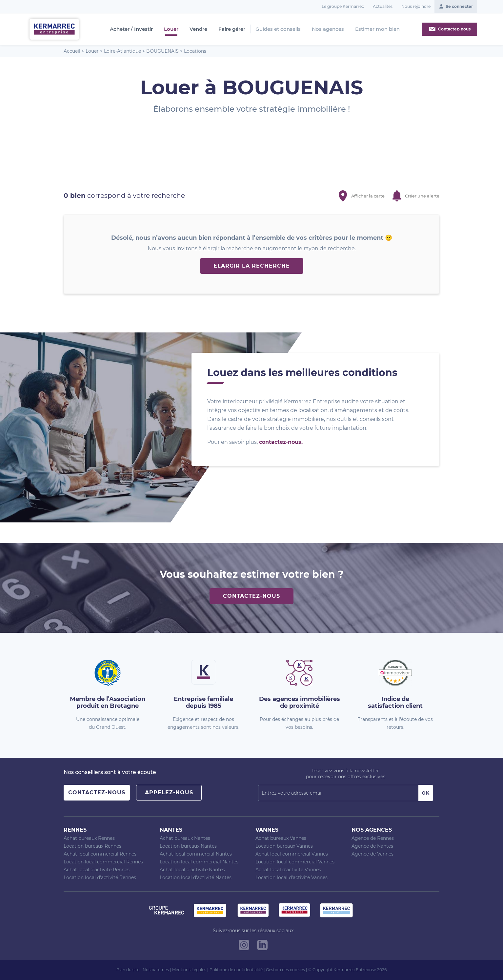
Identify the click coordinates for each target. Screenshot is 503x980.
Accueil (72, 51)
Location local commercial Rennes (103, 862)
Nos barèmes (156, 970)
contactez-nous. (281, 442)
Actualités (383, 6)
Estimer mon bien (377, 29)
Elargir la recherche (252, 266)
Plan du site (128, 970)
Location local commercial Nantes (199, 862)
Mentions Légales (189, 970)
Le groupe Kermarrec (343, 6)
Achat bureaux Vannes (281, 838)
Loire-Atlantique (122, 51)
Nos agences (328, 29)
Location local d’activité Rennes (100, 877)
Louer (171, 29)
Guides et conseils (278, 29)
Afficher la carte (368, 196)
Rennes (75, 830)
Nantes (171, 830)
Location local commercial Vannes (295, 862)
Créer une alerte (422, 196)
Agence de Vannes (372, 854)
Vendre (198, 29)
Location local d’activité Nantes (196, 877)
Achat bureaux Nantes (185, 838)
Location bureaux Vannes (284, 846)
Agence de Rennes (373, 838)
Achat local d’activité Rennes (97, 870)
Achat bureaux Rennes (89, 838)
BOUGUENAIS (162, 51)
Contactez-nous (251, 596)
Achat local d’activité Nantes (192, 870)
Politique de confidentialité (236, 970)
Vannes (267, 830)
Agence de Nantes (372, 846)
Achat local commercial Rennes (100, 854)
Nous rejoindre (416, 6)
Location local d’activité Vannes (292, 877)
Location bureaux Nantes (188, 846)
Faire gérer (232, 29)
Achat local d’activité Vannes (288, 870)
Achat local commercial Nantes (196, 854)
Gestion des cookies (285, 970)
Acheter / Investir (131, 29)
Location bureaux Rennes (92, 846)
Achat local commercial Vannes (292, 854)
